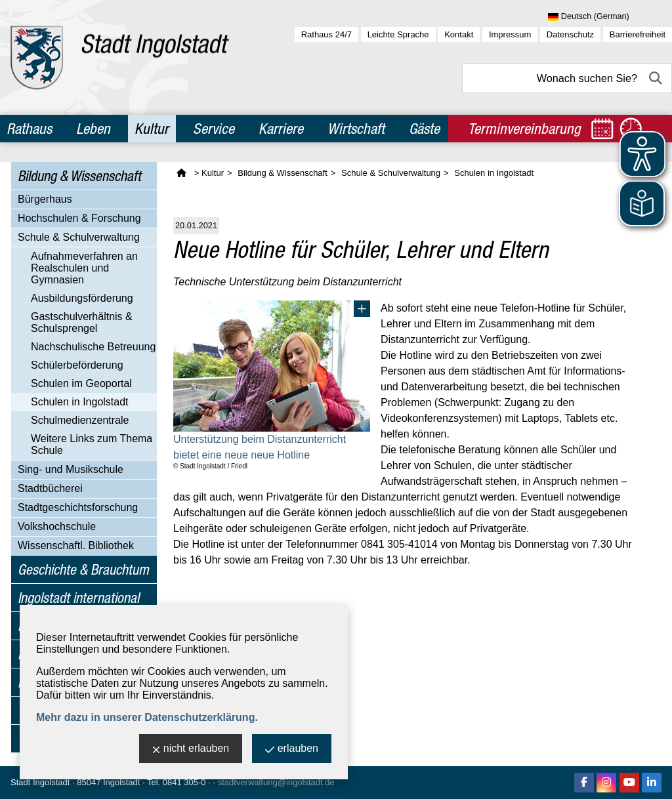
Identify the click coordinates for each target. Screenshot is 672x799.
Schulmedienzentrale (80, 420)
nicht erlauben (191, 749)
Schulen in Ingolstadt (80, 402)
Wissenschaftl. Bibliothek (76, 545)
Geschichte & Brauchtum (83, 569)
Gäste (424, 129)
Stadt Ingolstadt (40, 782)
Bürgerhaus (45, 199)
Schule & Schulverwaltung (79, 237)
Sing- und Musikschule (71, 469)
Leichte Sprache (398, 34)
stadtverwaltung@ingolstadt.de (276, 782)
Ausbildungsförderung (82, 298)
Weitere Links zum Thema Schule (92, 444)
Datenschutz (570, 34)
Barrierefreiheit (638, 34)
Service (214, 129)
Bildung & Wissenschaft (79, 176)
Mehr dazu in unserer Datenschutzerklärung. (147, 717)
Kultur (152, 129)
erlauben (292, 749)
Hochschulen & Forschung (79, 218)
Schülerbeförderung (77, 365)
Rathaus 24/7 (326, 34)
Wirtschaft (356, 129)
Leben (93, 129)
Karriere (281, 129)
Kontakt (459, 34)
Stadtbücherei (50, 488)
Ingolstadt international (78, 598)
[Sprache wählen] (610, 17)
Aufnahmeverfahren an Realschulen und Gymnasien (84, 268)
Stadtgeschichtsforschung (78, 507)
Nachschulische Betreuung (93, 347)
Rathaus (29, 129)
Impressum (510, 34)
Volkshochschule (57, 526)
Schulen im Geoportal (81, 383)
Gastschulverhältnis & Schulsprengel (82, 322)
